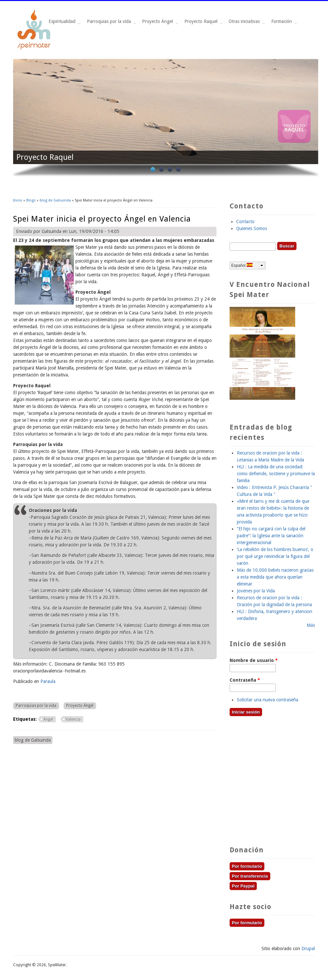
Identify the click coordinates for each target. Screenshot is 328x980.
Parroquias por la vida (110, 23)
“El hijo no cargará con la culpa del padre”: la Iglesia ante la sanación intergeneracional (271, 536)
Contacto (245, 222)
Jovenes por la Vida (256, 591)
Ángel (48, 719)
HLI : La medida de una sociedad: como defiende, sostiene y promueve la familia (276, 474)
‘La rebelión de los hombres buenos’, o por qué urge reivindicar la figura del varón (275, 556)
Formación (283, 23)
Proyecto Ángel (159, 23)
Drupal (308, 948)
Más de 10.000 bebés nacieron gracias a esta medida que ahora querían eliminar (275, 577)
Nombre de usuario (254, 660)
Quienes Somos (252, 228)
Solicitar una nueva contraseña (267, 700)
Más (311, 625)
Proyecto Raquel (202, 23)
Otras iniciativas (246, 23)
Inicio (18, 200)
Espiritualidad (63, 23)
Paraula (48, 681)
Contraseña (245, 680)
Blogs (31, 200)
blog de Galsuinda (55, 200)
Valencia (73, 719)
